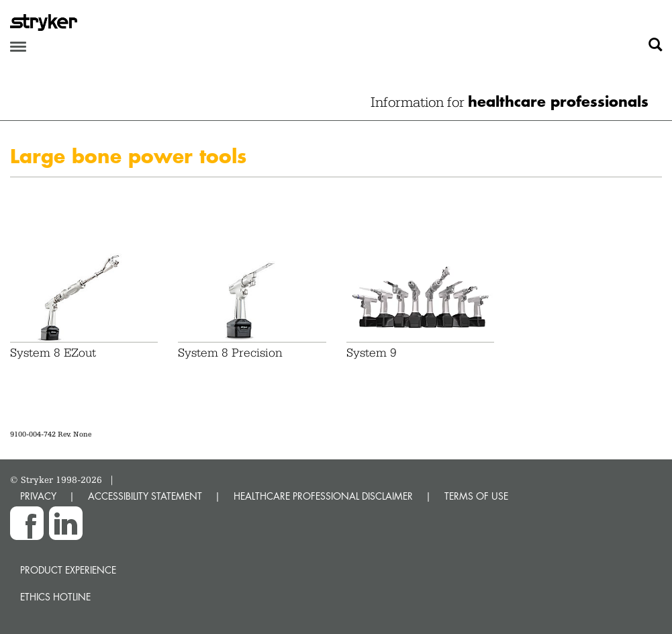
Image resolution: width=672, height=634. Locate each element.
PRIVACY (38, 496)
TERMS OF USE (476, 496)
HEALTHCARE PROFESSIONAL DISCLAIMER (323, 496)
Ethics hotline (55, 597)
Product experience (68, 570)
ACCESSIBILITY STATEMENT (145, 496)
